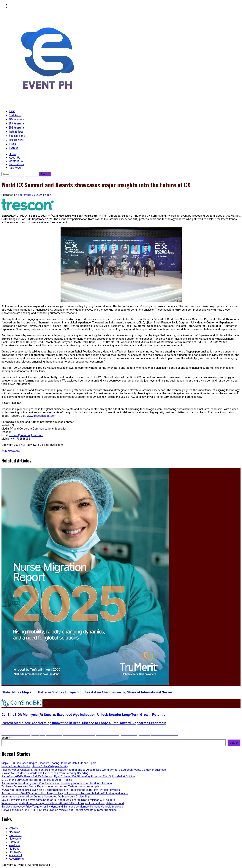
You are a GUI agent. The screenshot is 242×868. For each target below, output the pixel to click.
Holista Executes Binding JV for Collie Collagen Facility (35, 766)
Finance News (16, 140)
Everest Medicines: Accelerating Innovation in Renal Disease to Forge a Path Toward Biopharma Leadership (84, 723)
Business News (17, 135)
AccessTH (15, 855)
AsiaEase (15, 845)
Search (6, 738)
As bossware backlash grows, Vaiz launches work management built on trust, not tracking (57, 783)
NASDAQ (14, 832)
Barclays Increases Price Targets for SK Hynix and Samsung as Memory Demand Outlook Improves (62, 807)
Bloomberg (16, 835)
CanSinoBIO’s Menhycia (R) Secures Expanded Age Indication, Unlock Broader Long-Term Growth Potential (84, 715)
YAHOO (13, 829)
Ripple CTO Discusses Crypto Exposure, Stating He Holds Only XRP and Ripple (49, 763)
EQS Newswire (16, 127)
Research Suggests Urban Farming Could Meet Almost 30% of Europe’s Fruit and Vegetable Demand (63, 803)
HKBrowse (15, 852)
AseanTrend (16, 859)
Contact (13, 148)
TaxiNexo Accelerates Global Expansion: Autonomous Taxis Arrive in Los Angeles (51, 786)
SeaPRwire (15, 115)
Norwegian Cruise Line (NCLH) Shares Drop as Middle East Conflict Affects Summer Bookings (59, 810)
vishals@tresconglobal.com (26, 435)
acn (49, 195)
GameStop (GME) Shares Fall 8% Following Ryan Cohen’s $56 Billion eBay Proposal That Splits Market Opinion (68, 776)
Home (12, 111)
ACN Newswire (16, 119)
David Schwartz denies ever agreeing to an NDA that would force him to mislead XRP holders (58, 800)
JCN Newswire (16, 123)
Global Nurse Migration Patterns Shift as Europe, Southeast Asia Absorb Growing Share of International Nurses (87, 692)
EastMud (14, 842)
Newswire (15, 839)
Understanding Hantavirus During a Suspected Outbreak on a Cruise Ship (46, 797)
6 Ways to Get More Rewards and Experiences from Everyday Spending (45, 773)
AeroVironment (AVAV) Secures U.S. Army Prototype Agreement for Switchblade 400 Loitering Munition (65, 793)
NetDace (14, 849)
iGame (12, 144)
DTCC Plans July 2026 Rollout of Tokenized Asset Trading (37, 780)
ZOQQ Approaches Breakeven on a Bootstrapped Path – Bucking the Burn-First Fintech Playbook (61, 790)
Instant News (16, 131)
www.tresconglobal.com (42, 416)
